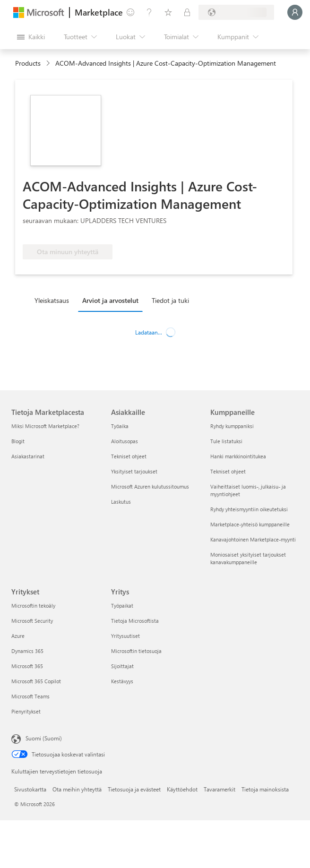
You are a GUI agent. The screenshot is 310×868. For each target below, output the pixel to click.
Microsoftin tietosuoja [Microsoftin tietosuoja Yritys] (136, 651)
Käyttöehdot (182, 789)
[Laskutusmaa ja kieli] (236, 12)
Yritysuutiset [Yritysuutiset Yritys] (125, 636)
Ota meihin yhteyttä (77, 789)
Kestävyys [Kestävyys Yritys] (122, 681)
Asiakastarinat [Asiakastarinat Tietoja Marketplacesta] (28, 456)
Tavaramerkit (220, 789)
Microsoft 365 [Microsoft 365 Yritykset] (27, 666)
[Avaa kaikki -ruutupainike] (31, 37)
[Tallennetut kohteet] (168, 12)
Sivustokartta (30, 789)
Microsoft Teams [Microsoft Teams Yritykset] (30, 696)
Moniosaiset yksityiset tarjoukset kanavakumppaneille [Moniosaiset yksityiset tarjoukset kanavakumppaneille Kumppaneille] (248, 558)
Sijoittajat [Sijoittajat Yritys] (122, 666)
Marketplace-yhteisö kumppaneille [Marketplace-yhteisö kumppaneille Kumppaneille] (250, 524)
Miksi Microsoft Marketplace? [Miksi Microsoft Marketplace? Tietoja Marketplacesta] (45, 426)
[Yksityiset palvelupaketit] (187, 12)
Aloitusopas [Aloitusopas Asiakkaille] (125, 441)
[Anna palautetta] (130, 12)
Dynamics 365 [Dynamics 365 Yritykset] (27, 651)
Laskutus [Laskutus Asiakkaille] (121, 502)
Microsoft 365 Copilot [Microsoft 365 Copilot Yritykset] (36, 681)
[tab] (54, 300)
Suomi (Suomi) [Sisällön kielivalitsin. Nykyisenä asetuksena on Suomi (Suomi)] (44, 738)
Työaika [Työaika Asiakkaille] (120, 426)
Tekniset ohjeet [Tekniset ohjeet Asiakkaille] (129, 456)
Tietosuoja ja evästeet (134, 789)
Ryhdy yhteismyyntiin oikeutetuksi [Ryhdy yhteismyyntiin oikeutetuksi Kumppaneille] (249, 509)
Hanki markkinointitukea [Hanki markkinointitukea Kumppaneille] (238, 456)
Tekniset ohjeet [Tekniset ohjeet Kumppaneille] (228, 471)
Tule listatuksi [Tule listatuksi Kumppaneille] (226, 441)
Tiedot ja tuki (170, 300)
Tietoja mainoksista (265, 789)
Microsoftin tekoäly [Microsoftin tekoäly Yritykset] (33, 606)
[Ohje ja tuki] (149, 12)
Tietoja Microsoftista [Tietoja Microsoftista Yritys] (135, 621)
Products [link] (28, 63)
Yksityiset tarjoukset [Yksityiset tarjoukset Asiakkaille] (134, 471)
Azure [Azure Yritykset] (18, 636)
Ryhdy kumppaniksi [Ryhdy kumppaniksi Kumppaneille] (232, 426)
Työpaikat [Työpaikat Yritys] (122, 606)
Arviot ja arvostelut (110, 300)
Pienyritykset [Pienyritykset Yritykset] (26, 711)
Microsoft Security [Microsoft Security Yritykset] (32, 621)
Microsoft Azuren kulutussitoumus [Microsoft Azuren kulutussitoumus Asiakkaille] (150, 486)
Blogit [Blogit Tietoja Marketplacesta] (18, 441)
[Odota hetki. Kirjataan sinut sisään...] (295, 12)
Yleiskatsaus (52, 300)
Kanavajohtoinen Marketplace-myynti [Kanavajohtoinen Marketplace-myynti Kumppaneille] (253, 539)
